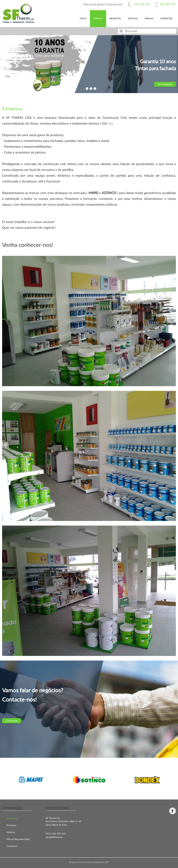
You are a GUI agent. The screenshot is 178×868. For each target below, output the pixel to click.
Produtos (11, 825)
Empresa (98, 19)
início (83, 19)
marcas (149, 19)
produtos (115, 19)
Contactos (12, 846)
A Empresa (12, 818)
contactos (166, 19)
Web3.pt (98, 862)
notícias (133, 19)
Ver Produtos (165, 84)
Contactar (12, 721)
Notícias (10, 832)
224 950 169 (141, 4)
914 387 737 (168, 4)
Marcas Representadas (18, 839)
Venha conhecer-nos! (28, 245)
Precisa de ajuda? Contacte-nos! (103, 4)
